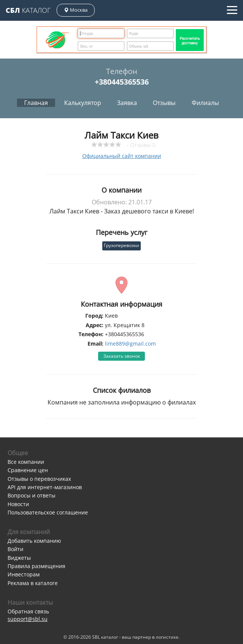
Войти (15, 549)
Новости (18, 504)
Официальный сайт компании (122, 156)
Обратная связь (28, 611)
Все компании (26, 462)
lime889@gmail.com (130, 344)
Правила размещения (36, 566)
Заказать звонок (122, 356)
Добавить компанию (34, 541)
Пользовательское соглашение (48, 512)
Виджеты (19, 558)
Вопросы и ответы (32, 495)
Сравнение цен (28, 470)
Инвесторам (24, 574)
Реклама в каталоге (33, 583)
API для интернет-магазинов (45, 487)
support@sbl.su (28, 619)
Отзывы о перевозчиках (39, 479)
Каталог (28, 10)
